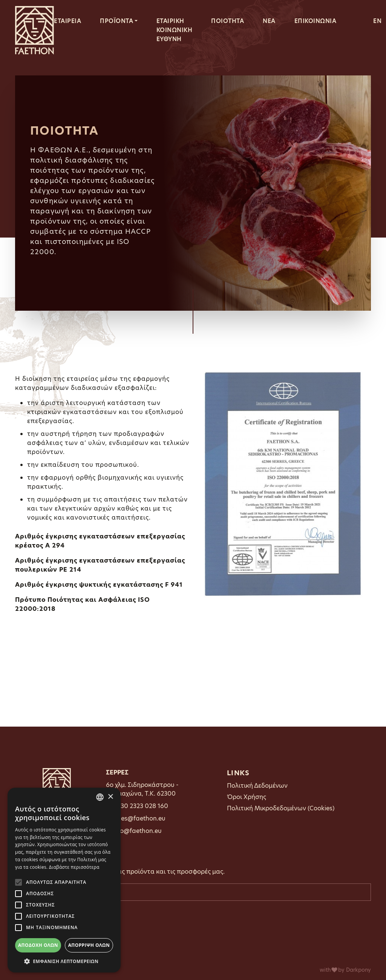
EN (377, 21)
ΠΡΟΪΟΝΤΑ (116, 21)
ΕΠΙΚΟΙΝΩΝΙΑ (316, 21)
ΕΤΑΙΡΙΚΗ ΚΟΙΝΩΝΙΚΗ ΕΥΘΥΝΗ (175, 30)
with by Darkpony (345, 970)
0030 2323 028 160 (140, 806)
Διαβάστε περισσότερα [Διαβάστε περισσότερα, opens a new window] (74, 867)
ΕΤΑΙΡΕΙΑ (67, 21)
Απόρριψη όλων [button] (89, 945)
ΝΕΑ (269, 21)
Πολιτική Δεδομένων (257, 786)
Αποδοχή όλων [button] (38, 945)
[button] (64, 961)
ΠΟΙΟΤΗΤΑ (227, 21)
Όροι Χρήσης (247, 797)
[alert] (64, 880)
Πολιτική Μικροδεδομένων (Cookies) (281, 808)
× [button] (110, 797)
